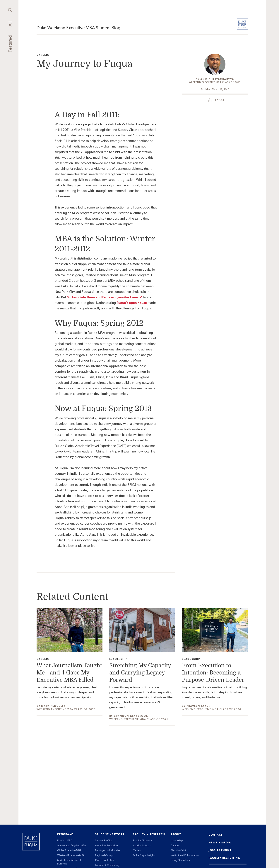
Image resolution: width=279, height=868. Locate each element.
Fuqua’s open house (132, 303)
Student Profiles (104, 840)
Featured (10, 44)
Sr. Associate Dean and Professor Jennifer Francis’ (105, 297)
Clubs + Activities (105, 860)
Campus (175, 845)
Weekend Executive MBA (71, 855)
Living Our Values (180, 860)
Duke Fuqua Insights (144, 855)
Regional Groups (104, 855)
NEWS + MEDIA (220, 842)
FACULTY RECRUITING (224, 858)
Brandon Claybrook (131, 716)
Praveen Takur (198, 706)
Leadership (118, 659)
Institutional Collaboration (185, 855)
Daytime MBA (65, 840)
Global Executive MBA (69, 850)
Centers (137, 850)
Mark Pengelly (53, 706)
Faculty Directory (142, 840)
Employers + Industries (108, 850)
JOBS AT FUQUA (220, 850)
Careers (43, 55)
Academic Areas (142, 845)
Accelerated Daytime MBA (72, 845)
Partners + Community (107, 865)
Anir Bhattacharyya (217, 79)
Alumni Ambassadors (107, 845)
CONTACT (216, 835)
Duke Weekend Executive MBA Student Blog (78, 28)
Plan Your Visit (178, 850)
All (10, 24)
